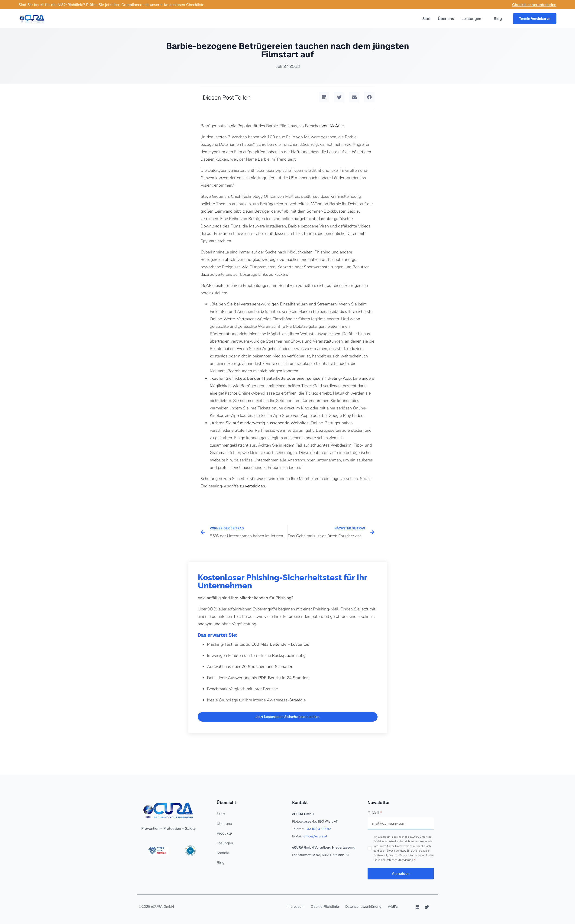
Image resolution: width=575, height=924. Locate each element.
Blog (498, 19)
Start (426, 19)
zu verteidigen (252, 486)
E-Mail (375, 813)
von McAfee (333, 126)
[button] (324, 97)
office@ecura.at (315, 836)
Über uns (446, 19)
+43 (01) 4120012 (318, 829)
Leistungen (474, 19)
